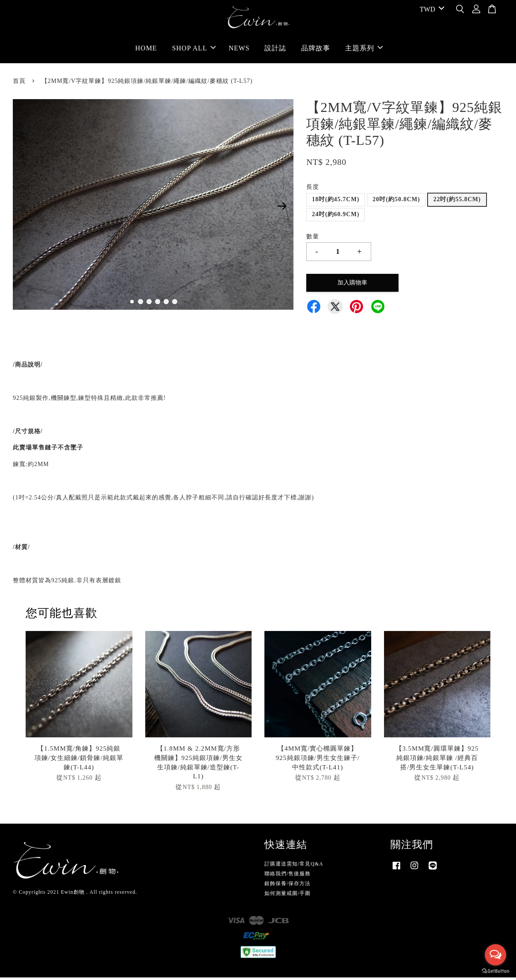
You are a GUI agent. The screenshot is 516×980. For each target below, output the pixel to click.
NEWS (239, 49)
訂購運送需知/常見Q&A (294, 866)
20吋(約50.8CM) (396, 202)
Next (282, 208)
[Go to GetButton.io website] (495, 971)
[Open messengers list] (495, 955)
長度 (313, 189)
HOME (146, 49)
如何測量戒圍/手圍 (287, 896)
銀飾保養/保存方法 (287, 886)
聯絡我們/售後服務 (287, 876)
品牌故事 (316, 49)
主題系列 (364, 49)
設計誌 (275, 49)
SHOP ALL (194, 49)
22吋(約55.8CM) (457, 202)
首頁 (19, 84)
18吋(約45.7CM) (336, 202)
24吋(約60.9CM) (336, 217)
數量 (313, 239)
